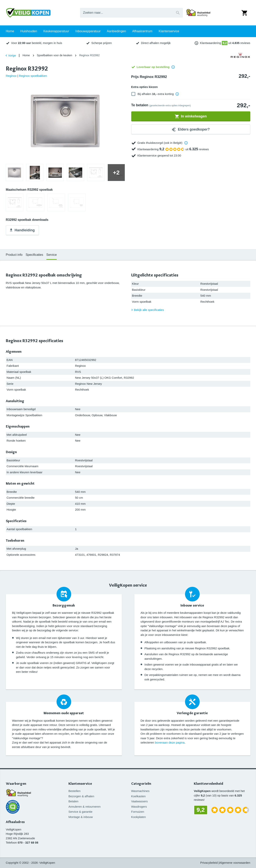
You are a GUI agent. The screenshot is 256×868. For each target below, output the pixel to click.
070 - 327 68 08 (28, 842)
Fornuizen (138, 812)
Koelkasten (138, 796)
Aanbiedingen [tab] (116, 43)
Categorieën (141, 784)
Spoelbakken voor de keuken (55, 55)
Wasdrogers (139, 807)
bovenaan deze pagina (170, 742)
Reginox (11, 76)
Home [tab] (10, 43)
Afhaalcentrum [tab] (142, 43)
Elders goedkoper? (191, 130)
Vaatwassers (140, 801)
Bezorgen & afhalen (81, 796)
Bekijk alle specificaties (147, 310)
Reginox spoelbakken (33, 76)
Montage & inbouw (81, 817)
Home (26, 55)
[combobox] (131, 13)
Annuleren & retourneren (84, 807)
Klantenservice (80, 784)
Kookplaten (139, 817)
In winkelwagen (191, 116)
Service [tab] (52, 255)
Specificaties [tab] (34, 255)
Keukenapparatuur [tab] (56, 43)
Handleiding (22, 230)
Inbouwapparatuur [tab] (88, 43)
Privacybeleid (209, 863)
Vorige (10, 55)
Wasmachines (140, 791)
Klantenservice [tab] (169, 43)
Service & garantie (80, 812)
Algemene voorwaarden (235, 863)
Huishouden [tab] (29, 43)
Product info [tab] (14, 255)
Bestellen (75, 791)
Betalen (73, 801)
